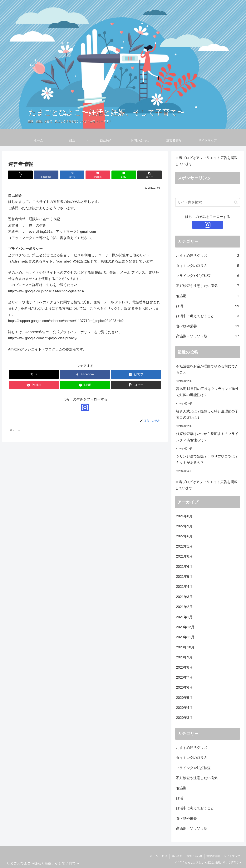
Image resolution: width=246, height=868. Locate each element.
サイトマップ (232, 856)
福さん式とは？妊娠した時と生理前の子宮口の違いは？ (207, 414)
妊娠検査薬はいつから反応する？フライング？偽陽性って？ (207, 437)
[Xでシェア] (20, 175)
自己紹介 (177, 856)
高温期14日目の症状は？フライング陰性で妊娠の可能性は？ (207, 392)
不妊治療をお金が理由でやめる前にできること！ (207, 369)
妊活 (165, 856)
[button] (150, 175)
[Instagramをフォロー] (85, 407)
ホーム (154, 856)
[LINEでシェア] (124, 175)
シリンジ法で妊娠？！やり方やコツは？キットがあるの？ (207, 459)
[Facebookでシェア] (46, 175)
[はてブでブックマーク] (72, 175)
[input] (208, 202)
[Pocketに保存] (98, 175)
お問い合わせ (194, 856)
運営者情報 (213, 856)
